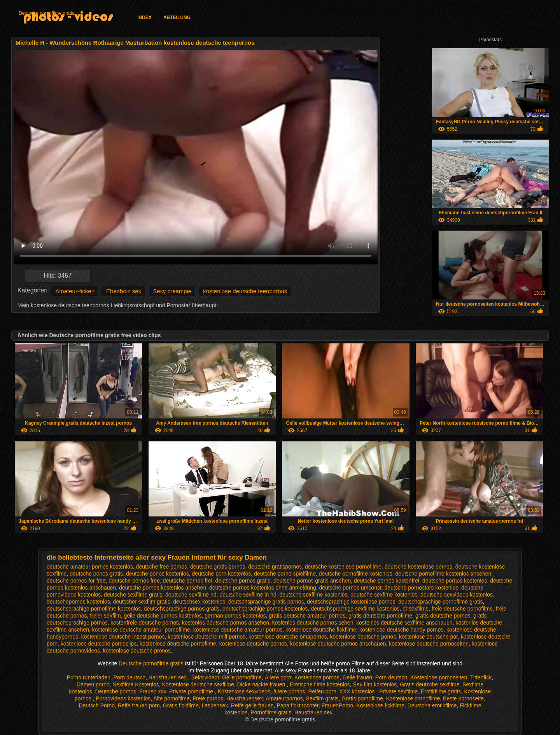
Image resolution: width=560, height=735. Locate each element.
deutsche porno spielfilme (285, 574)
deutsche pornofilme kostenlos (356, 574)
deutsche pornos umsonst (350, 588)
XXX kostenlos (358, 691)
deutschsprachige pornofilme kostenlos (94, 609)
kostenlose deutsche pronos (137, 651)
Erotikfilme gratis (441, 691)
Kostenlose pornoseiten (439, 677)
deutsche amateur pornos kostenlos (90, 567)
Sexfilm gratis (322, 698)
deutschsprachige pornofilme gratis (440, 602)
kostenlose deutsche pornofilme (178, 644)
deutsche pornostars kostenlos (422, 588)
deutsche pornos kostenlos (455, 581)
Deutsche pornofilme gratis (46, 13)
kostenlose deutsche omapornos (288, 637)
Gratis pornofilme (362, 698)
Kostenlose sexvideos (244, 691)
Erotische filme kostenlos (320, 684)
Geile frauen (357, 677)
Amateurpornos (284, 698)
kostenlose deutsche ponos (363, 637)
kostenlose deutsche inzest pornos (123, 637)
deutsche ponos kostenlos (157, 574)
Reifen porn (322, 691)
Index (144, 17)
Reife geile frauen (252, 705)
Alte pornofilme (171, 698)
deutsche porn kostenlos (222, 574)
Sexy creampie (172, 291)
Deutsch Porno (97, 705)
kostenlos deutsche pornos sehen (313, 623)
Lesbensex (215, 705)
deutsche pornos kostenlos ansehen (163, 588)
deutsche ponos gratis (96, 574)
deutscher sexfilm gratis (141, 602)
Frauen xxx (153, 691)
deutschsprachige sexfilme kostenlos (355, 609)
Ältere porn (278, 677)
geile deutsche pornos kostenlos (163, 616)
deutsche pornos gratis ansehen (312, 581)
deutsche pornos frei (188, 581)
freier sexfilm (105, 616)
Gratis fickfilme (181, 705)
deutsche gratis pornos (218, 567)
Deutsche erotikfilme (432, 705)
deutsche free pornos (162, 567)
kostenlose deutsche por (428, 637)
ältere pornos (289, 691)
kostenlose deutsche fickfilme (321, 630)
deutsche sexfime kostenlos (384, 595)
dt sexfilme (416, 609)
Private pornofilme (192, 691)
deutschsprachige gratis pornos (266, 602)
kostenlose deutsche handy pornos (401, 630)
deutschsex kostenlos (199, 602)
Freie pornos (208, 698)
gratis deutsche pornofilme (380, 616)
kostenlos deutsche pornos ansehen (226, 623)
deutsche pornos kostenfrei (387, 581)
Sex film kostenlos (375, 684)
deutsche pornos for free (76, 581)
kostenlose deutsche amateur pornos (238, 630)
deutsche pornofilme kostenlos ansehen (444, 574)
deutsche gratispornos (275, 567)
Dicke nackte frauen (262, 684)
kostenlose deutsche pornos (253, 644)
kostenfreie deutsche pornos (145, 623)
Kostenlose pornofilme (413, 698)
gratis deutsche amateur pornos (307, 616)
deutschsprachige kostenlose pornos (351, 602)
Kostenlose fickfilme (380, 705)
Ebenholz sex (124, 291)
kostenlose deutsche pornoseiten (429, 644)
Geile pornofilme (242, 677)
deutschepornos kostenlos (78, 602)
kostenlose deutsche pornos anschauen (338, 644)
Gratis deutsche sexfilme (430, 684)
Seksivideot (205, 677)
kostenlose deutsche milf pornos (206, 637)
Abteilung (177, 17)
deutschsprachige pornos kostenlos (265, 609)
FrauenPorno (338, 705)
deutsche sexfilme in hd (248, 595)
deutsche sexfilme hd (191, 595)
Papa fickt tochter (297, 705)
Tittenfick (481, 677)
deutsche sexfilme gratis (133, 595)
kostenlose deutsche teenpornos (245, 291)
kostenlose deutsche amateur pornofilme (141, 630)
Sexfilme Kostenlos (136, 684)
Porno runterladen (89, 677)
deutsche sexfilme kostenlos (313, 595)
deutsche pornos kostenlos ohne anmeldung (263, 588)
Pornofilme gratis (271, 712)
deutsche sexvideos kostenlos (457, 595)
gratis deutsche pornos (443, 616)
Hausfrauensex (245, 698)
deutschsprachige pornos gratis (182, 609)
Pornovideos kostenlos (123, 698)
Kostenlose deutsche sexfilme (198, 684)
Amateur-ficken (75, 291)
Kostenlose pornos (317, 677)
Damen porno (93, 684)
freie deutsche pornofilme (462, 609)
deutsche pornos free (135, 581)
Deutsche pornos (116, 691)
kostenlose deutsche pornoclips (99, 644)
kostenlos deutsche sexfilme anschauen (404, 623)
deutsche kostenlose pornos (418, 567)
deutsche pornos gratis (243, 581)
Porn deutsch (130, 677)
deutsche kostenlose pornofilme (343, 567)
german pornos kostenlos (235, 616)
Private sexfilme (398, 691)
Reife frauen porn (139, 705)
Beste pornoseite (463, 698)
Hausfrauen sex (168, 677)
